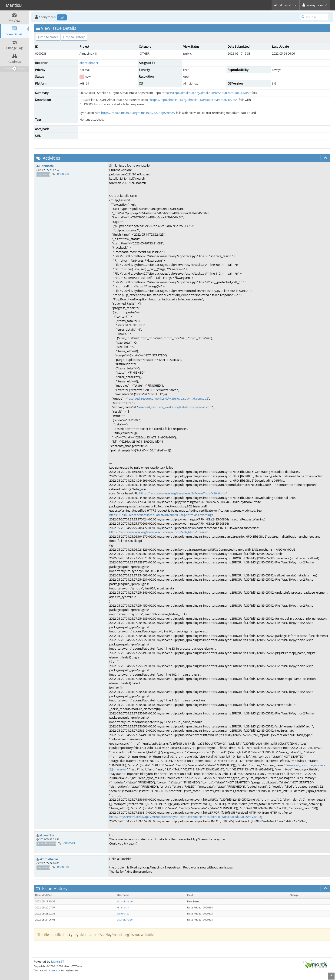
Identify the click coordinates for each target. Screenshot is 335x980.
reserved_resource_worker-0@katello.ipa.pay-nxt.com (175, 407)
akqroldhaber (89, 63)
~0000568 (62, 174)
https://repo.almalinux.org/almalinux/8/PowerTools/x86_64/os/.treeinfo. (159, 532)
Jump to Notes (48, 37)
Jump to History (74, 37)
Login (62, 17)
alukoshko (46, 835)
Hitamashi (46, 166)
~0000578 (62, 867)
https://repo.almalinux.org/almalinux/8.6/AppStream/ (138, 113)
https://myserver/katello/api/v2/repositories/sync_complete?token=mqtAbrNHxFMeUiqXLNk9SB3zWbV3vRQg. (186, 817)
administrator (52, 970)
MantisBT (57, 962)
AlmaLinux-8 (285, 5)
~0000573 (68, 843)
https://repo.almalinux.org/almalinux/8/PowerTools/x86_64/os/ (183, 493)
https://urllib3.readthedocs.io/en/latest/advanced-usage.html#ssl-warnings (161, 515)
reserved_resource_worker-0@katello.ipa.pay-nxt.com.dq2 (168, 398)
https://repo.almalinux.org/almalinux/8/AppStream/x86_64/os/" (207, 93)
